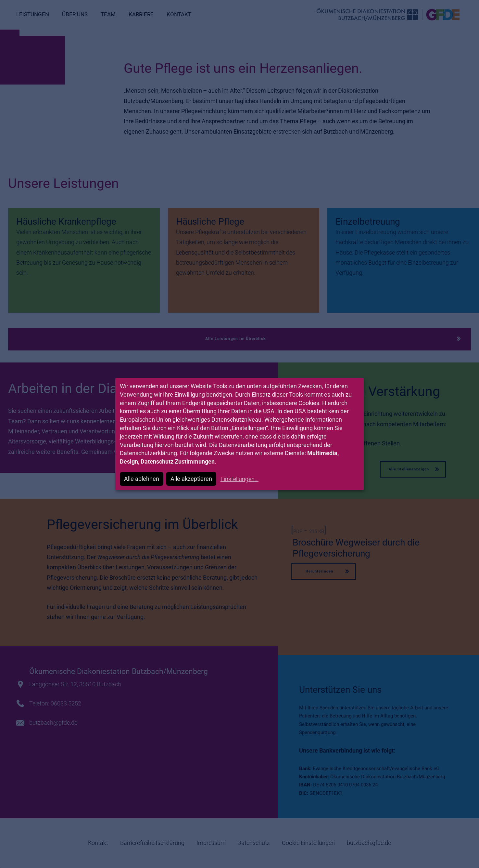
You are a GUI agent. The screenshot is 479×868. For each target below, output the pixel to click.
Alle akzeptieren (191, 479)
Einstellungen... (239, 479)
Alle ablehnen (142, 479)
